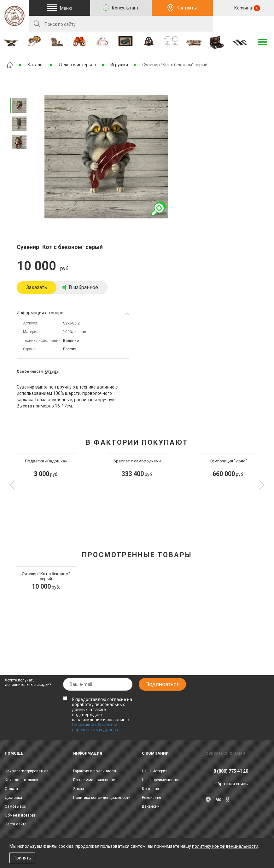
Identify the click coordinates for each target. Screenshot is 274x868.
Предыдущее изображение (19, 158)
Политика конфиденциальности (102, 798)
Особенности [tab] (30, 372)
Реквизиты (152, 798)
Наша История (155, 771)
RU (243, 24)
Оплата (11, 789)
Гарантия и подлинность (95, 771)
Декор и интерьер (77, 65)
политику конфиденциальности (225, 846)
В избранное (83, 287)
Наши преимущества (161, 780)
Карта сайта (16, 824)
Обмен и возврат (20, 815)
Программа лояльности (94, 780)
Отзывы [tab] (52, 372)
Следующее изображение (19, 90)
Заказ (79, 789)
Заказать (37, 287)
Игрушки (119, 65)
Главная (10, 65)
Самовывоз (15, 806)
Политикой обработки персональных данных (95, 727)
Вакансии (151, 806)
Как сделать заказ (21, 780)
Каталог (36, 65)
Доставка (13, 798)
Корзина (247, 8)
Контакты (187, 8)
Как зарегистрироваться (27, 771)
